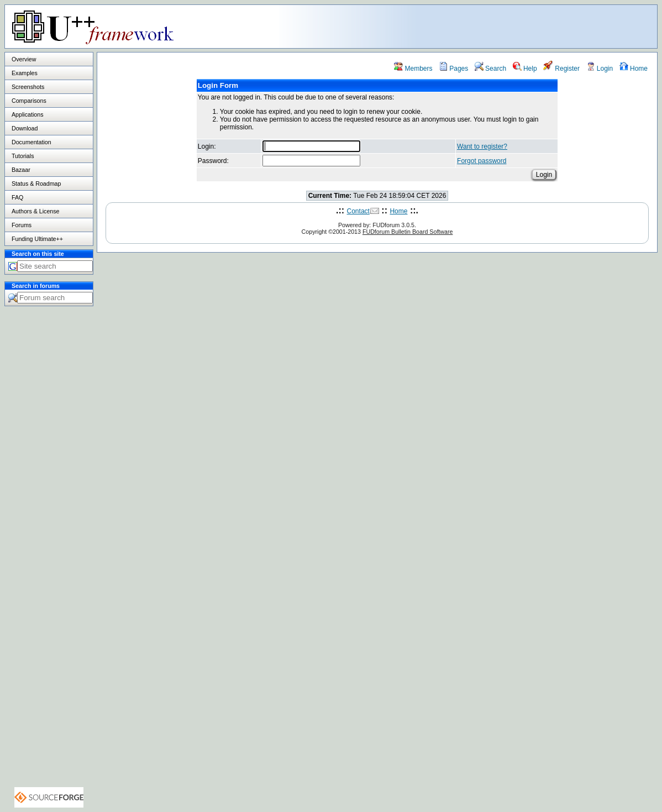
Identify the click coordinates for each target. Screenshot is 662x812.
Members (413, 69)
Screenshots (28, 87)
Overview (24, 59)
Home (634, 69)
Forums (22, 225)
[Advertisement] (519, 26)
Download (25, 128)
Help (525, 69)
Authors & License (35, 211)
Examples (25, 73)
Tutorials (23, 156)
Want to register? (482, 146)
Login (600, 69)
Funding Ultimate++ (37, 239)
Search (490, 69)
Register (561, 69)
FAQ (17, 197)
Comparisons (29, 101)
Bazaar (21, 170)
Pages (453, 69)
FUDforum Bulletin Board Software (408, 232)
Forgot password (482, 161)
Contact (358, 211)
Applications (27, 114)
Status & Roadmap (36, 184)
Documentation (31, 142)
